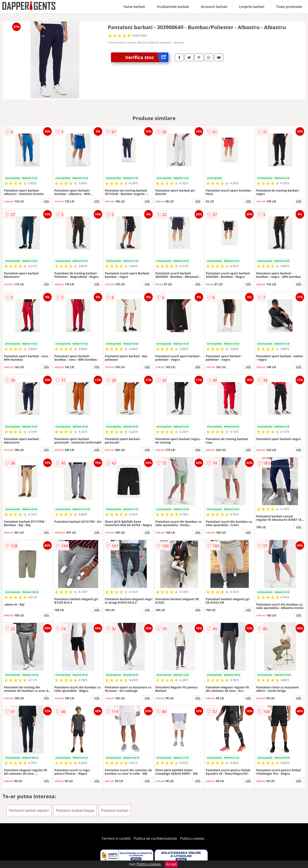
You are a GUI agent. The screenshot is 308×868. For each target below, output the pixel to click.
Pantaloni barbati (115, 810)
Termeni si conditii (116, 838)
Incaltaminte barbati (173, 7)
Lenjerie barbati (252, 7)
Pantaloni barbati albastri (29, 810)
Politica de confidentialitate (155, 838)
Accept (171, 864)
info (46, 201)
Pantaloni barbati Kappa (75, 810)
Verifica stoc (147, 57)
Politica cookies (192, 838)
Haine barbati (134, 7)
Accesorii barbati (214, 7)
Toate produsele (289, 7)
